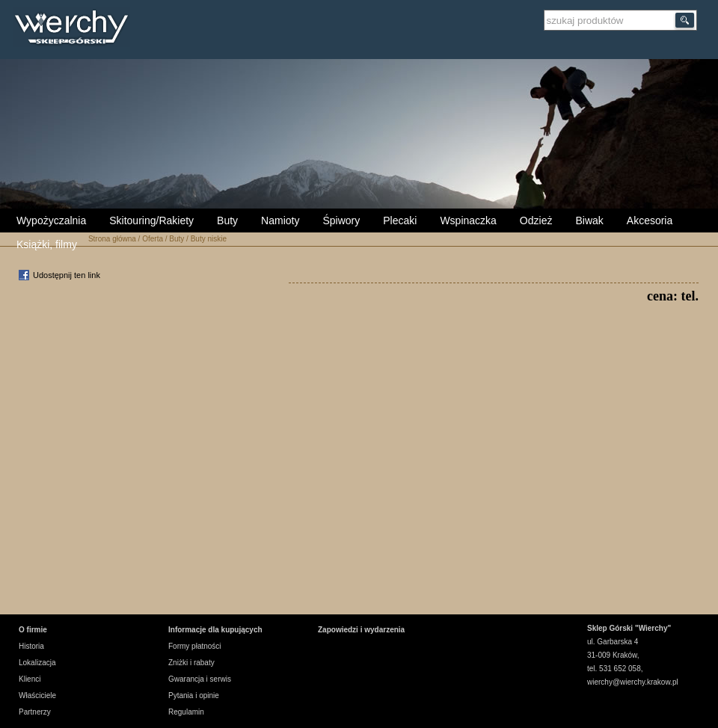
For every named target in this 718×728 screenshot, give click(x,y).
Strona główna (112, 239)
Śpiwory (341, 220)
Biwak (589, 220)
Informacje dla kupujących (215, 630)
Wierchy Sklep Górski (75, 29)
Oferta (153, 239)
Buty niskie (209, 239)
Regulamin (186, 712)
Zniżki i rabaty (191, 663)
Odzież (536, 220)
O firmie (33, 630)
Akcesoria (650, 220)
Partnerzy (35, 712)
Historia (31, 646)
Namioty (280, 220)
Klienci (30, 679)
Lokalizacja (37, 663)
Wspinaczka (468, 220)
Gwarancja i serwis (200, 679)
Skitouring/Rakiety (151, 220)
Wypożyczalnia (51, 220)
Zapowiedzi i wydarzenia (361, 630)
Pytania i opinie (194, 695)
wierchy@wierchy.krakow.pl (633, 682)
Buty (227, 220)
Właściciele (37, 695)
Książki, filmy (47, 244)
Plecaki (400, 220)
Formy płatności (195, 646)
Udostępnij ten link (67, 275)
